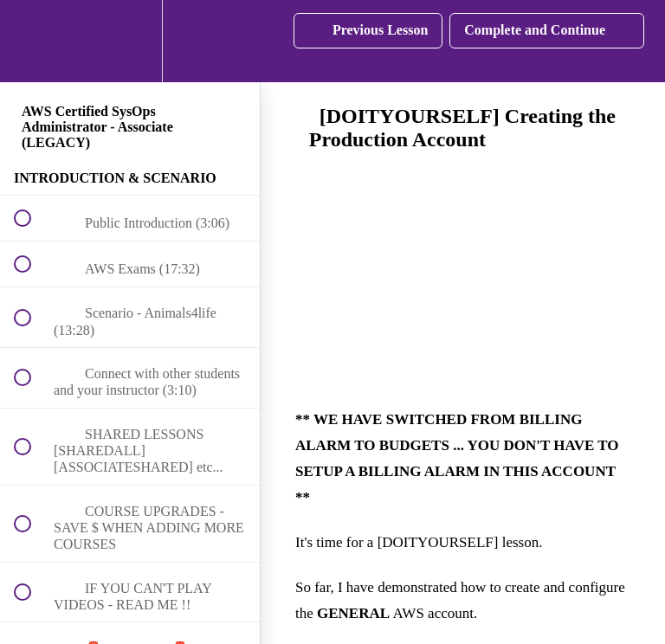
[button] (32, 41)
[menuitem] (130, 41)
